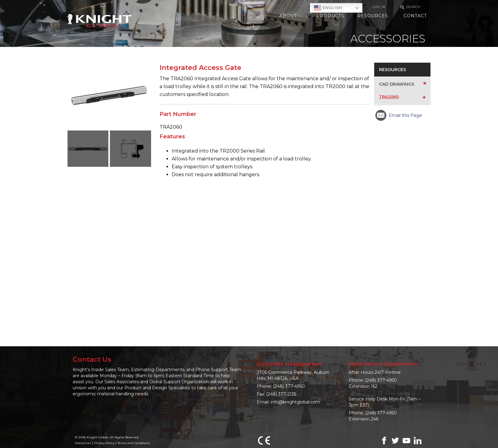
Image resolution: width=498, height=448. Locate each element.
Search (410, 7)
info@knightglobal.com (295, 402)
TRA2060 (389, 97)
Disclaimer (83, 443)
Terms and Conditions (134, 443)
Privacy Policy (104, 443)
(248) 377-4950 (289, 386)
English (328, 8)
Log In (379, 7)
